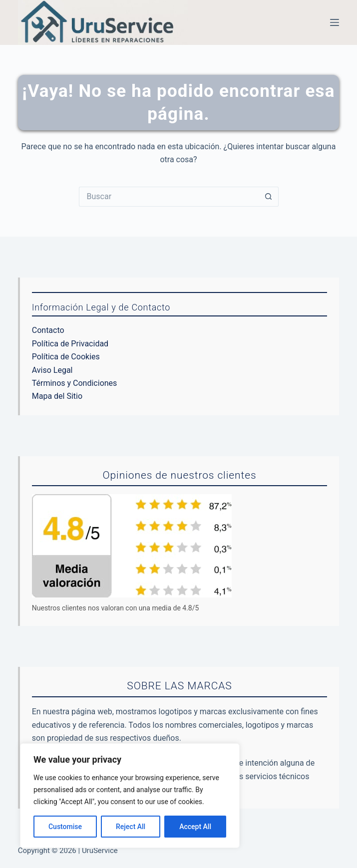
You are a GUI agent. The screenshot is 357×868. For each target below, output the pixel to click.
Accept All (195, 827)
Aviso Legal (52, 370)
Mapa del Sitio (57, 396)
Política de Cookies (66, 357)
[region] (130, 796)
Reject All (131, 827)
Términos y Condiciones (75, 383)
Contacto (48, 330)
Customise (65, 827)
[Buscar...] (169, 197)
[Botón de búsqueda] (269, 197)
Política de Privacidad (70, 344)
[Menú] (335, 22)
